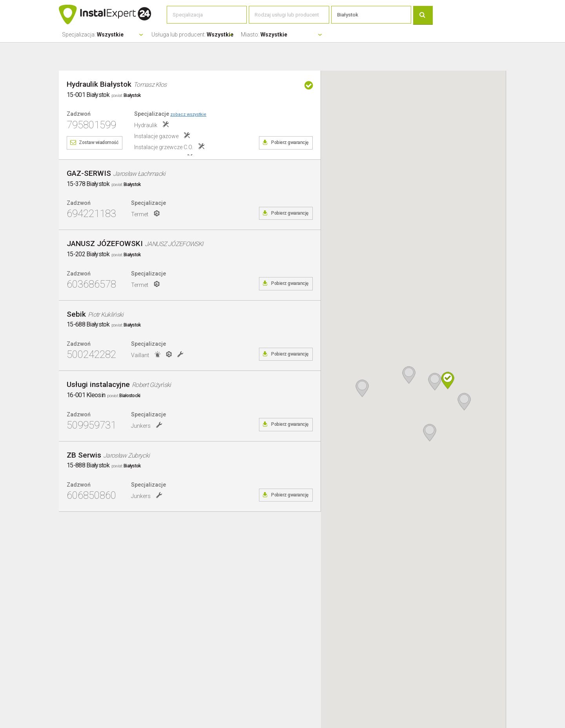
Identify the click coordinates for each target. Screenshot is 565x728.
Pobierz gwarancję (290, 142)
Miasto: (264, 35)
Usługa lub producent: (192, 35)
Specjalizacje (170, 114)
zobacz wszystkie (188, 114)
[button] (448, 380)
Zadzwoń (79, 114)
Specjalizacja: (93, 35)
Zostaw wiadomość (98, 142)
